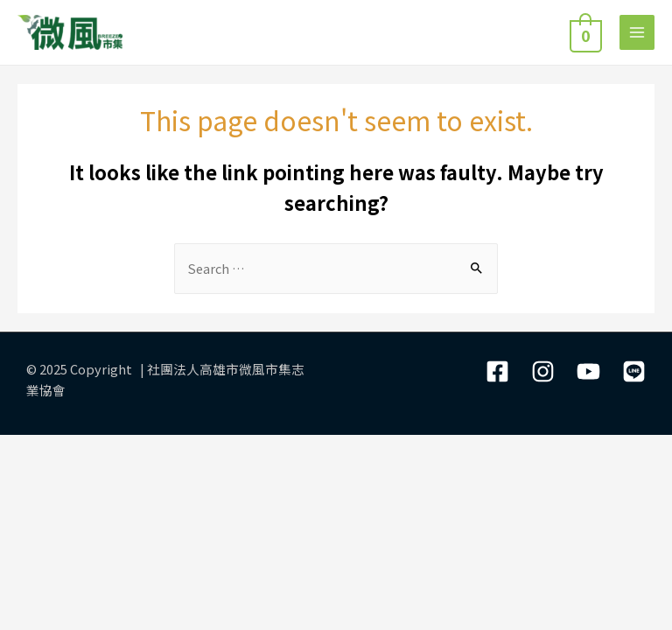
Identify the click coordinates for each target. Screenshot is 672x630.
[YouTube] (588, 371)
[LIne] (634, 371)
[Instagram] (543, 371)
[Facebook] (497, 371)
